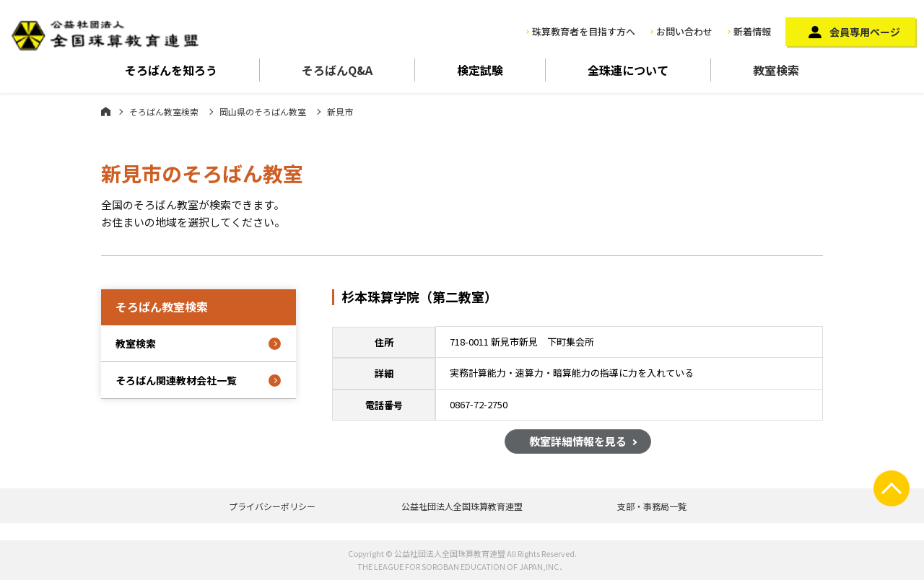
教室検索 (776, 70)
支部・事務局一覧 (652, 506)
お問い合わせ (684, 31)
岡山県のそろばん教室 (263, 111)
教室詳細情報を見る (578, 443)
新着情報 (752, 31)
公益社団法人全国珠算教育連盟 (462, 506)
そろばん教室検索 (164, 111)
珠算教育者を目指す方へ (584, 31)
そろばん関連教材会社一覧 (176, 380)
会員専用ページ (865, 32)
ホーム (106, 111)
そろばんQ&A (337, 70)
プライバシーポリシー (272, 506)
